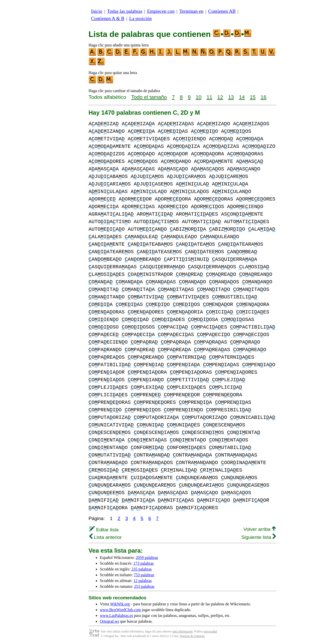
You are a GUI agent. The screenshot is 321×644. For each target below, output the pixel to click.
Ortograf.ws (109, 621)
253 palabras (144, 586)
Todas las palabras (125, 11)
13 (231, 97)
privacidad (211, 631)
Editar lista (104, 530)
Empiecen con (161, 11)
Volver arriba (260, 529)
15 (253, 97)
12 (220, 97)
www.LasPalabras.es (116, 616)
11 (209, 97)
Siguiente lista (259, 537)
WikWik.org (120, 604)
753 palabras (144, 575)
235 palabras (142, 569)
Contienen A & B (108, 18)
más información (182, 631)
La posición (140, 18)
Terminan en (191, 11)
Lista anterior (105, 537)
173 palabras (144, 563)
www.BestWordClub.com (120, 610)
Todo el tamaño (149, 97)
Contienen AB (222, 11)
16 (263, 97)
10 (198, 97)
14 (242, 97)
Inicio (97, 11)
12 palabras (143, 581)
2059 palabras (147, 558)
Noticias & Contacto (192, 636)
